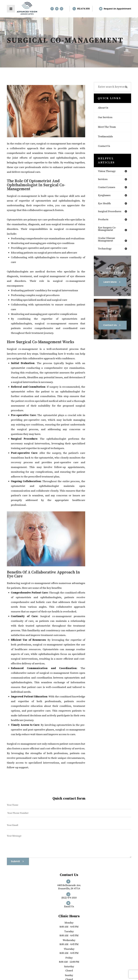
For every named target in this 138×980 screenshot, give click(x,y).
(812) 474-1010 (69, 897)
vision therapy (108, 171)
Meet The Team (108, 127)
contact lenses (108, 188)
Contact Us (105, 146)
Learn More (110, 286)
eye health (105, 205)
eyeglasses (105, 197)
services (103, 180)
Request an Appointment (117, 9)
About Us (104, 108)
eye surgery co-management (108, 231)
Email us (69, 906)
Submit (15, 861)
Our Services (106, 117)
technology (106, 252)
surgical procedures (111, 213)
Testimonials (106, 137)
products (104, 222)
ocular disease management (107, 243)
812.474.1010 (83, 9)
